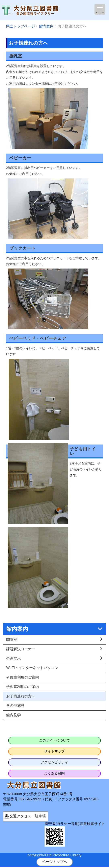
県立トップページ (21, 26)
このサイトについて (54, 740)
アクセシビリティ (54, 762)
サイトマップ (54, 751)
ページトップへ (55, 862)
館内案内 (46, 26)
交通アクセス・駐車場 (28, 816)
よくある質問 (54, 773)
